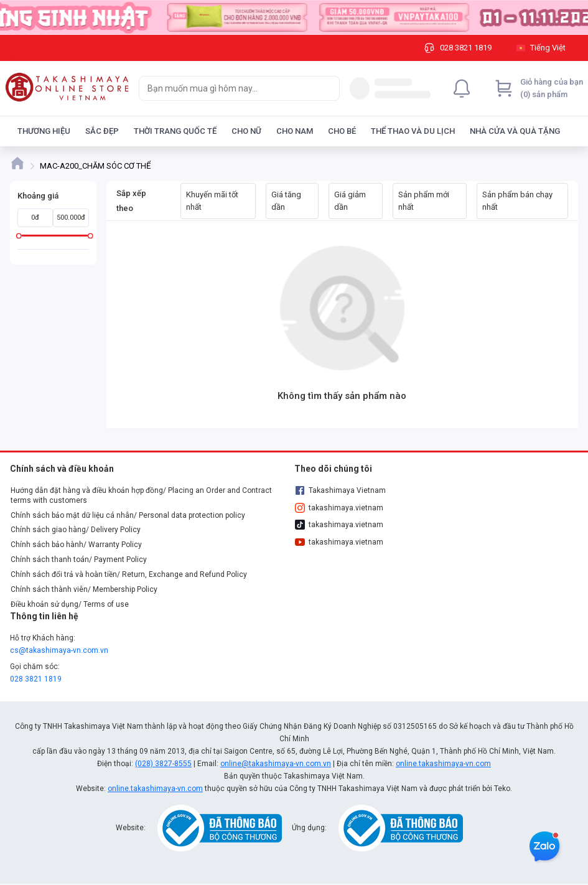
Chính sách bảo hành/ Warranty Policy (76, 545)
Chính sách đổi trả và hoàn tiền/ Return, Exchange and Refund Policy (129, 574)
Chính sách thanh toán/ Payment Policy (79, 560)
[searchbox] (228, 88)
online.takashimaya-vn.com (443, 764)
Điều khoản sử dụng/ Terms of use (70, 604)
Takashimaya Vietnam (340, 490)
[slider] (19, 236)
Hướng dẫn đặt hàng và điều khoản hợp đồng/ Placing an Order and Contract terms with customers (141, 495)
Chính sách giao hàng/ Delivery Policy (76, 530)
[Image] (294, 17)
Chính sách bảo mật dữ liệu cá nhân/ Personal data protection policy (128, 515)
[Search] (327, 88)
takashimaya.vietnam (339, 508)
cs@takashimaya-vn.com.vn (59, 650)
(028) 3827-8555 (163, 764)
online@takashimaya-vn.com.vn (276, 764)
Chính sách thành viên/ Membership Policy (84, 589)
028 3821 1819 (36, 679)
